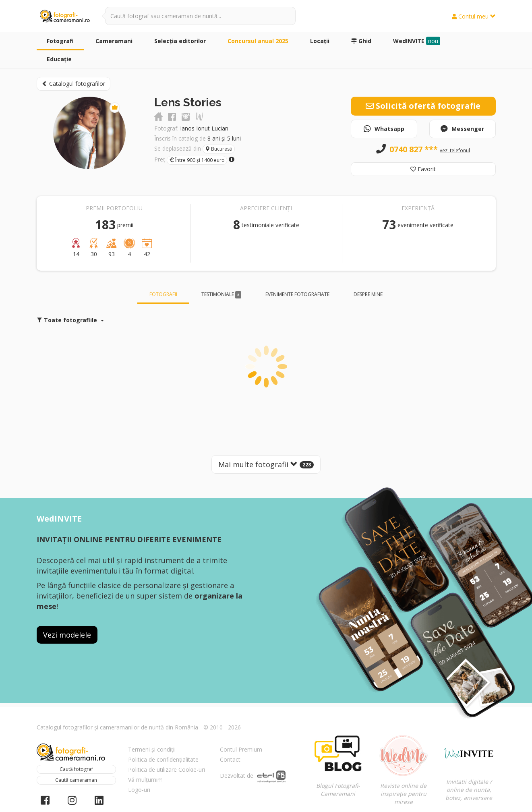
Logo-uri (139, 790)
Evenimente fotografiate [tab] (297, 294)
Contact (230, 759)
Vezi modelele (67, 635)
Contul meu (474, 16)
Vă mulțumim (145, 780)
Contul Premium (241, 749)
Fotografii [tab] (163, 294)
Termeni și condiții (152, 749)
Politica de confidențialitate (163, 759)
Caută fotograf (76, 769)
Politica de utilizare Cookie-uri (167, 770)
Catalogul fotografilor (73, 84)
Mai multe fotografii (266, 464)
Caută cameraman (76, 780)
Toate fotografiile (70, 320)
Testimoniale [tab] (221, 295)
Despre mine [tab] (368, 294)
